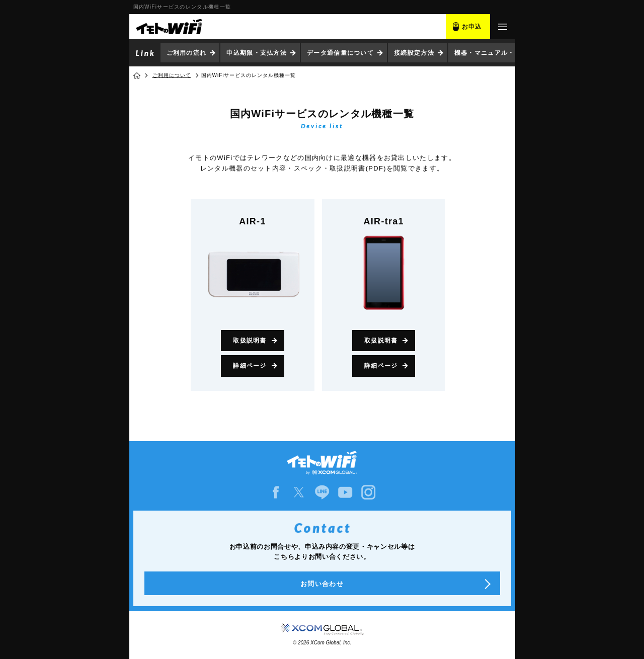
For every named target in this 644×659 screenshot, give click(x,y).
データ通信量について (340, 53)
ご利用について (172, 75)
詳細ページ (250, 366)
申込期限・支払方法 (257, 53)
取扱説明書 (250, 341)
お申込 (472, 27)
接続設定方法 (414, 53)
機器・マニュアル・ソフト (495, 53)
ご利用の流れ (187, 53)
